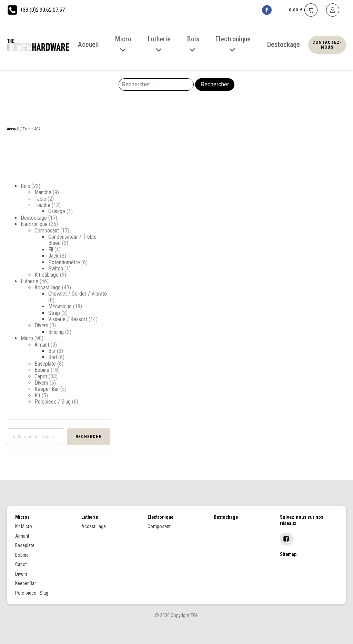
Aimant (42, 345)
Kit (37, 395)
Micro (27, 338)
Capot (41, 377)
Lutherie (29, 281)
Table (40, 199)
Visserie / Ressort (68, 319)
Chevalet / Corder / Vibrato (78, 294)
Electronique (34, 224)
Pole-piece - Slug (32, 593)
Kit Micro (24, 526)
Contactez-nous (327, 45)
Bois (25, 186)
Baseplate (45, 364)
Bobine (42, 370)
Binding (56, 332)
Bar (52, 351)
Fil (51, 250)
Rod (53, 357)
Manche (43, 192)
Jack (53, 256)
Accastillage (48, 288)
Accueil (13, 129)
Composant (47, 231)
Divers (41, 325)
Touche (42, 205)
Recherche (89, 437)
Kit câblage (47, 275)
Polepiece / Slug (53, 402)
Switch (56, 269)
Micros (22, 517)
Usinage (57, 211)
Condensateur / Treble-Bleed (73, 240)
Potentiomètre (64, 262)
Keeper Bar (47, 389)
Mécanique (60, 306)
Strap (54, 313)
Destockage (34, 218)
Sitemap (288, 554)
